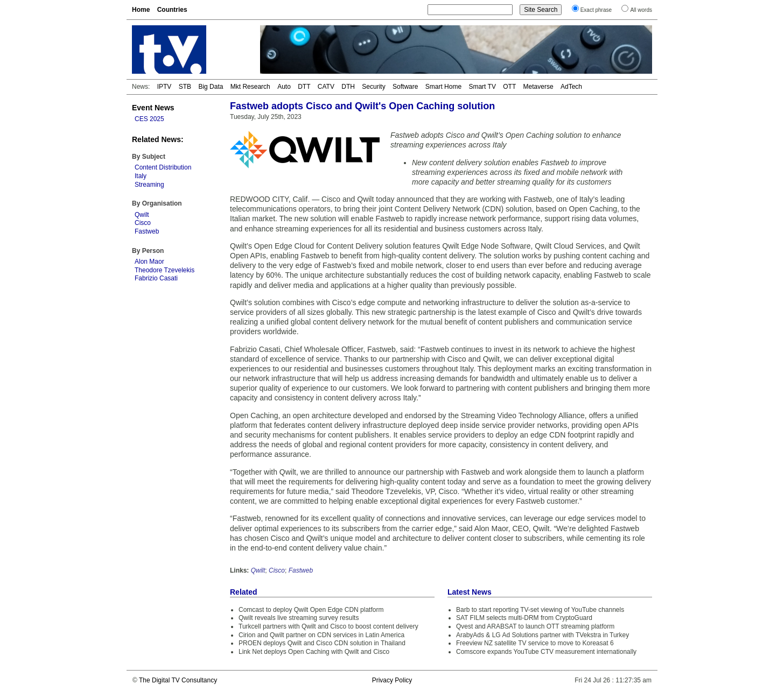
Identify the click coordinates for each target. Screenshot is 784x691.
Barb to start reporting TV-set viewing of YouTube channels (540, 610)
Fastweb (147, 231)
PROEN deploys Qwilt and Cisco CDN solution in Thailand (322, 643)
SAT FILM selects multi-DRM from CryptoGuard (524, 618)
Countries (172, 10)
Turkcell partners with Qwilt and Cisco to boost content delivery (328, 626)
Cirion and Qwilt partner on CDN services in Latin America (321, 635)
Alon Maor (149, 262)
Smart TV (482, 87)
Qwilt (142, 215)
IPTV (164, 87)
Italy (141, 176)
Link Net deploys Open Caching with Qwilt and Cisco (314, 652)
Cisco (143, 223)
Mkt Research (250, 87)
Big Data (211, 87)
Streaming (149, 185)
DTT (304, 87)
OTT (509, 87)
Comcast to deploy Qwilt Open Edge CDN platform (311, 610)
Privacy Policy (392, 680)
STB (185, 87)
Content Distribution (163, 167)
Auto (284, 87)
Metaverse (538, 87)
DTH (348, 87)
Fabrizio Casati (156, 278)
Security (373, 87)
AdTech (571, 87)
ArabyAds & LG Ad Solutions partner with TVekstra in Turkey (542, 635)
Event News (153, 108)
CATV (326, 87)
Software (405, 87)
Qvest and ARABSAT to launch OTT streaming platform (535, 626)
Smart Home (443, 87)
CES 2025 (149, 119)
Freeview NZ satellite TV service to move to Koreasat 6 (535, 643)
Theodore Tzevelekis (164, 270)
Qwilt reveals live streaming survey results (299, 618)
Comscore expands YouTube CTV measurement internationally (546, 652)
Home (141, 10)
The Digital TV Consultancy (178, 680)
